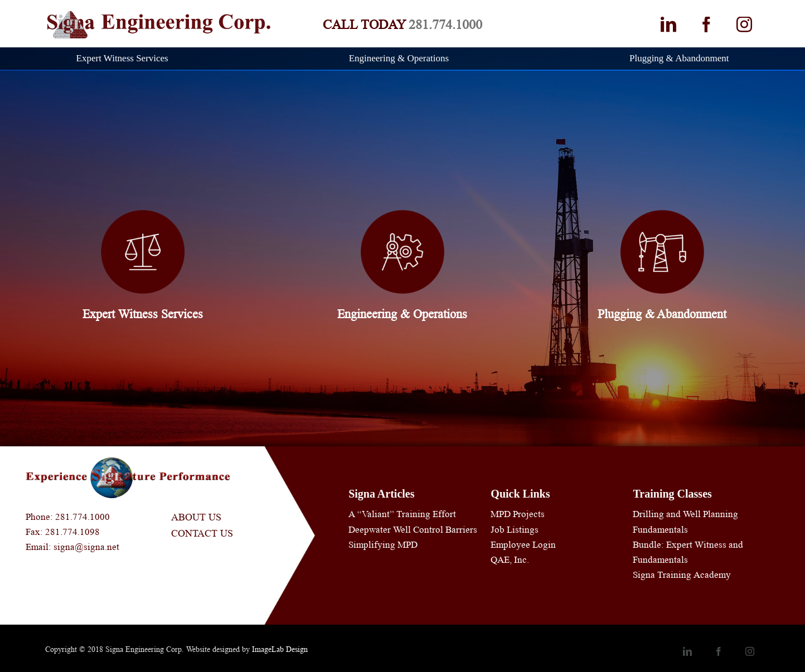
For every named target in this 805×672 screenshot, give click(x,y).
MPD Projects (518, 514)
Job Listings (515, 530)
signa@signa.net (86, 547)
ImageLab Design (280, 649)
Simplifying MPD (383, 545)
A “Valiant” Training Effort (402, 514)
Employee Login (523, 545)
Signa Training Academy (682, 575)
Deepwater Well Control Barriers (413, 530)
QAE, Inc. (510, 560)
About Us (196, 517)
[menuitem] (129, 59)
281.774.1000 (445, 25)
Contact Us (202, 533)
